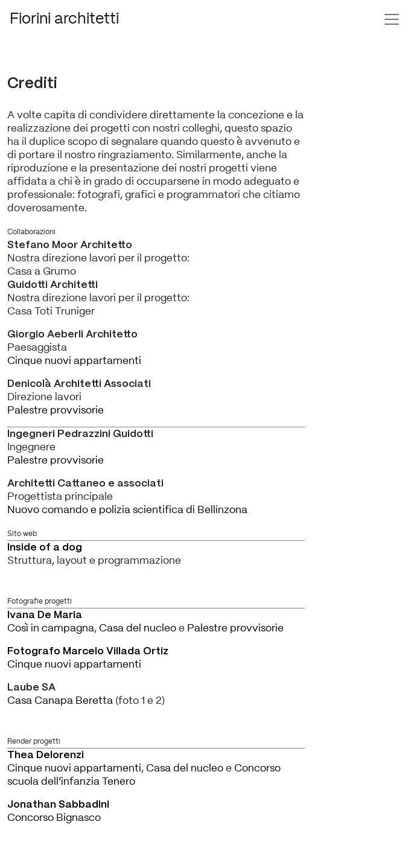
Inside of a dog (45, 547)
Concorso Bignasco (54, 818)
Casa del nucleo (138, 628)
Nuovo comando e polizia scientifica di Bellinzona (127, 510)
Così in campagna (51, 628)
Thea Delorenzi (46, 755)
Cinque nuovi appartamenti (74, 361)
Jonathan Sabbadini (58, 805)
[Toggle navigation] (392, 19)
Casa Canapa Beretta (60, 700)
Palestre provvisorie (56, 410)
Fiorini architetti (64, 19)
